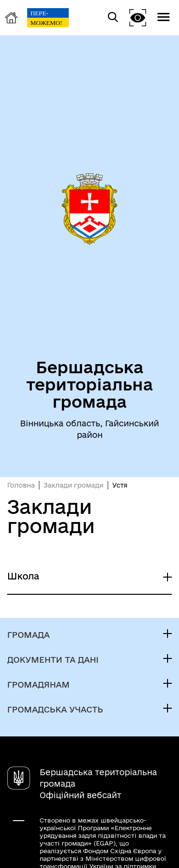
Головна (21, 485)
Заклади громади (74, 485)
